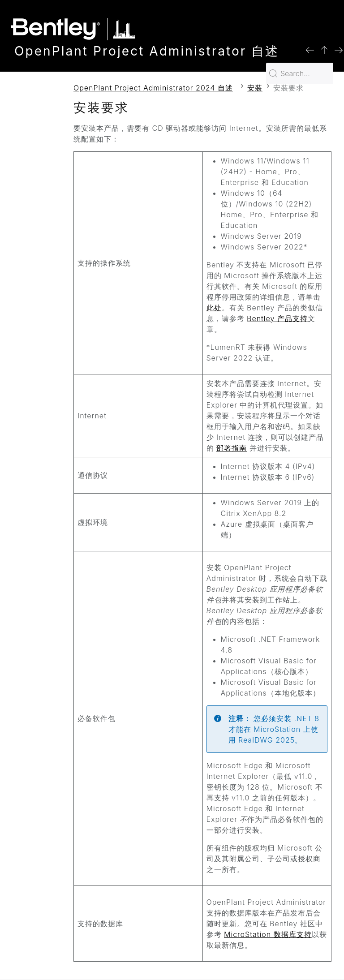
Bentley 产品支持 (277, 318)
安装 (255, 88)
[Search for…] (300, 73)
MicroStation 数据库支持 (268, 934)
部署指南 (232, 448)
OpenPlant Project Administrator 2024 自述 (153, 88)
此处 (214, 308)
